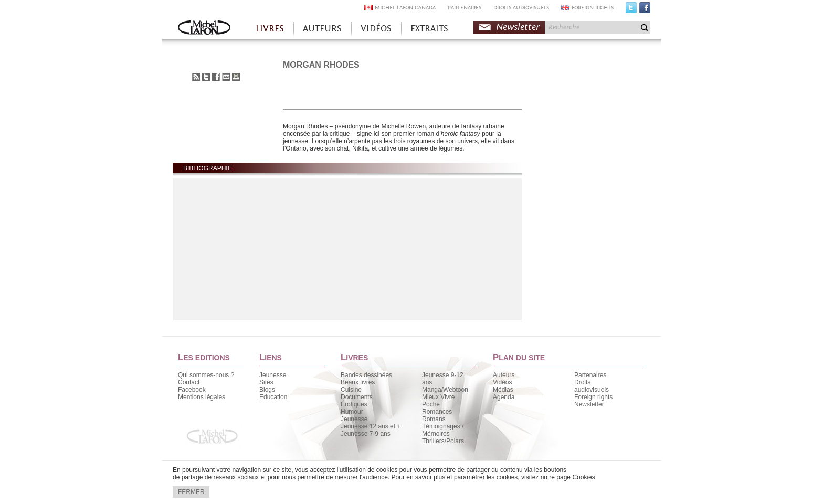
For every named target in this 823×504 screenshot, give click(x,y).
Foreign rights (593, 397)
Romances (437, 412)
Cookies (583, 477)
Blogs (267, 390)
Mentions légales (202, 397)
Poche (431, 404)
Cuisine (351, 390)
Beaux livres (358, 382)
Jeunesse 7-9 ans (366, 434)
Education (273, 397)
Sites (266, 382)
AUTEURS (322, 29)
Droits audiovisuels (592, 386)
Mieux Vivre (438, 397)
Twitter (631, 10)
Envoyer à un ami (226, 77)
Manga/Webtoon (445, 390)
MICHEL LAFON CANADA (405, 8)
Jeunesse (273, 375)
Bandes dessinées (366, 375)
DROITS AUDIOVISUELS (521, 8)
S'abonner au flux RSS (196, 77)
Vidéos (502, 382)
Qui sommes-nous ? (206, 375)
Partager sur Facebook (216, 77)
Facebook (645, 10)
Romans (434, 419)
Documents (357, 397)
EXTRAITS (429, 29)
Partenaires (590, 375)
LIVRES (270, 29)
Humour (352, 412)
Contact (189, 382)
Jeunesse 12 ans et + (371, 426)
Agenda (504, 397)
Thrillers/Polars (443, 441)
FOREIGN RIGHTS (593, 8)
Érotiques (354, 404)
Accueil (204, 29)
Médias (503, 390)
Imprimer (236, 77)
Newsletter (518, 27)
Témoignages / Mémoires (443, 430)
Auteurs (504, 375)
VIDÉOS (376, 29)
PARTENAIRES (465, 8)
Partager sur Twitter (206, 77)
